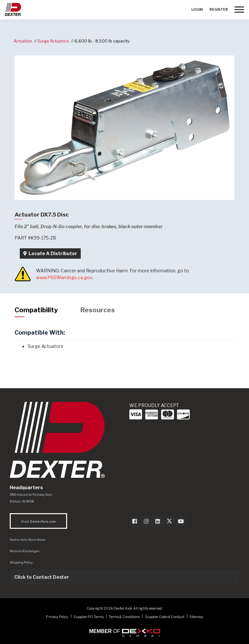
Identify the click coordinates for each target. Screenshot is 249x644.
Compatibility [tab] (36, 310)
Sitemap (196, 617)
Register (219, 10)
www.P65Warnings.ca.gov (64, 277)
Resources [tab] (98, 310)
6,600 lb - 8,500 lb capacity (102, 41)
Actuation (23, 41)
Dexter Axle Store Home (28, 540)
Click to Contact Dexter (42, 577)
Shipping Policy (21, 562)
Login (197, 10)
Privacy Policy (57, 617)
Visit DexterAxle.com (38, 521)
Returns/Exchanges (25, 551)
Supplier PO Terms (89, 617)
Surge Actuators (53, 41)
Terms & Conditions (124, 617)
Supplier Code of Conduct (165, 617)
